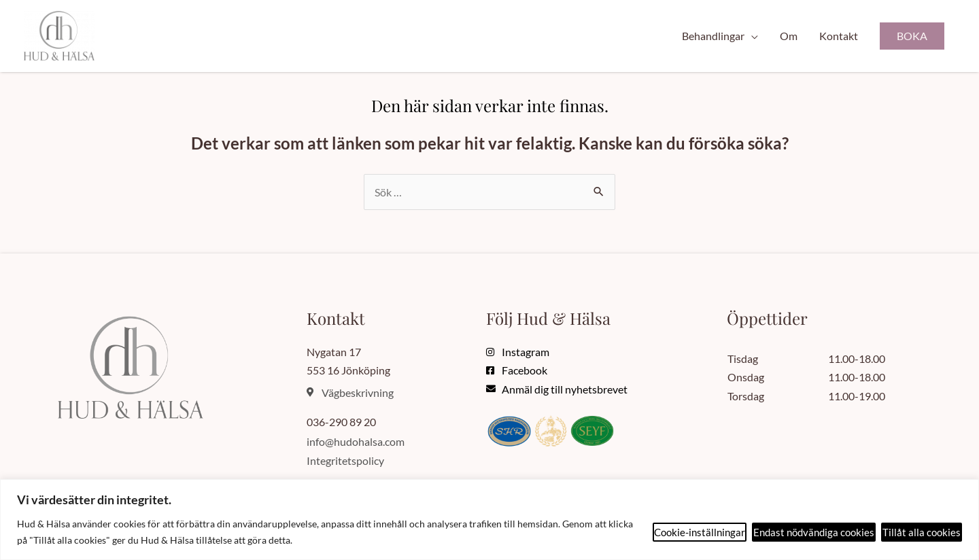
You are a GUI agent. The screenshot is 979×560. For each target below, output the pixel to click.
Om (789, 36)
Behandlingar (713, 36)
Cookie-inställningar (700, 532)
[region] (489, 520)
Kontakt (839, 36)
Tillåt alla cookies (922, 532)
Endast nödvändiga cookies (814, 532)
